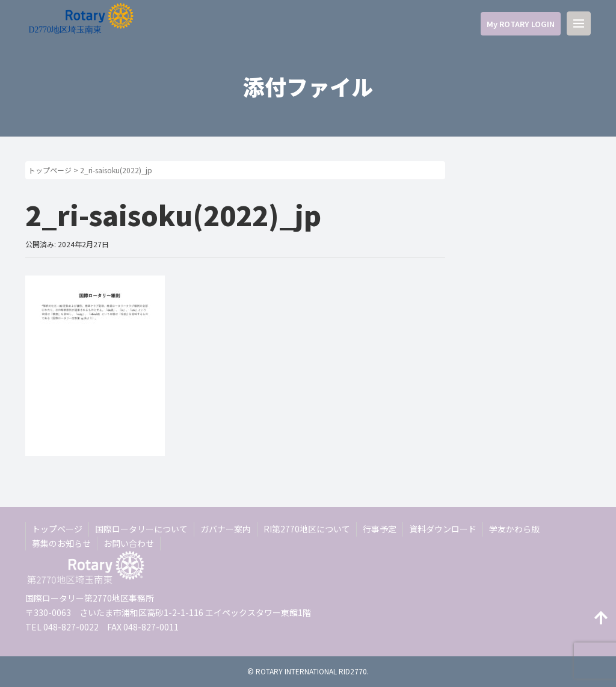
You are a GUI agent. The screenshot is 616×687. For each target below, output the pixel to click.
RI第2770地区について (307, 529)
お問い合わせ (129, 543)
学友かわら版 (514, 529)
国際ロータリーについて (141, 529)
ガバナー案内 (226, 529)
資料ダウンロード (443, 529)
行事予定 (380, 529)
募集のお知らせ (61, 543)
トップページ (50, 170)
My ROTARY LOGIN (521, 24)
